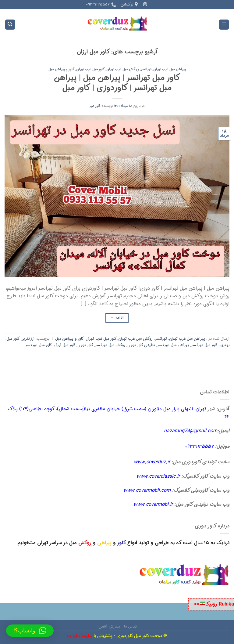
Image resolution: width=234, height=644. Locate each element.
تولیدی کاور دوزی (141, 345)
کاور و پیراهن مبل (62, 69)
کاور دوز (95, 106)
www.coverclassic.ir (158, 476)
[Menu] (224, 25)
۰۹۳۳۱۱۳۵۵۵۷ (199, 446)
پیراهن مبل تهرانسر (173, 345)
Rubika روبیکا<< (214, 604)
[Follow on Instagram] (145, 5)
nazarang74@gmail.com (191, 431)
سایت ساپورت (80, 636)
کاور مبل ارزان (65, 345)
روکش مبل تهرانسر (110, 345)
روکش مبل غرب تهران (123, 69)
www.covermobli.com (147, 490)
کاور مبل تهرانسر (39, 345)
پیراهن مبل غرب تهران (170, 69)
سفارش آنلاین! (109, 626)
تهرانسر (146, 69)
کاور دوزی (85, 345)
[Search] (10, 25)
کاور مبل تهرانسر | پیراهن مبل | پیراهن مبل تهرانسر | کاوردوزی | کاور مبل (117, 83)
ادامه (117, 318)
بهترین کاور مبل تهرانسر (210, 345)
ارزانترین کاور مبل (20, 339)
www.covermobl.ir (153, 504)
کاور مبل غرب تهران (90, 69)
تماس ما (130, 626)
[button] (30, 631)
